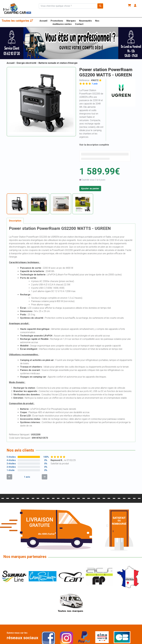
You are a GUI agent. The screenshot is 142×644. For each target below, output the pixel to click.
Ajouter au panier (90, 188)
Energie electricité (27, 63)
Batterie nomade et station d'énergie (58, 63)
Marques (71, 21)
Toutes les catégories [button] (17, 21)
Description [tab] (15, 221)
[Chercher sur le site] (68, 6)
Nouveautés (85, 21)
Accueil (43, 21)
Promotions (57, 21)
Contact (79, 24)
